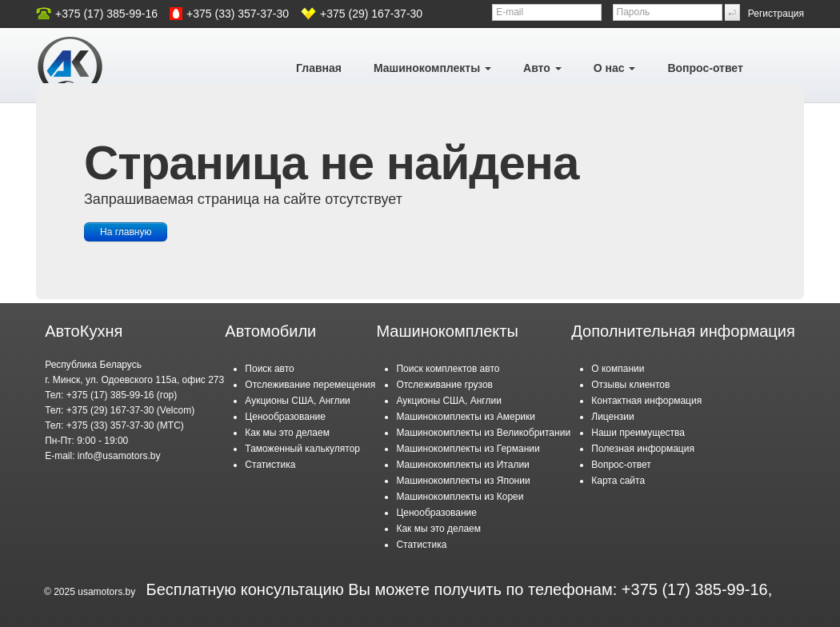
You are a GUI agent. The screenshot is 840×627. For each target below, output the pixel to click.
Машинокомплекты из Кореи (460, 497)
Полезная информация (643, 449)
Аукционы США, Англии (297, 401)
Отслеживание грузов (444, 385)
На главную (126, 232)
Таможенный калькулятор (302, 449)
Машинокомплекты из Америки (466, 417)
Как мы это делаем (287, 433)
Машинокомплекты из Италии (462, 465)
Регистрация (776, 14)
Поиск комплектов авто (448, 369)
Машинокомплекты (432, 68)
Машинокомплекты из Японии (463, 481)
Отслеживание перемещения (310, 385)
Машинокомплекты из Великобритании (483, 433)
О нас (615, 68)
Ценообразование (285, 417)
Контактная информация (646, 401)
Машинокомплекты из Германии (468, 449)
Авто (542, 68)
